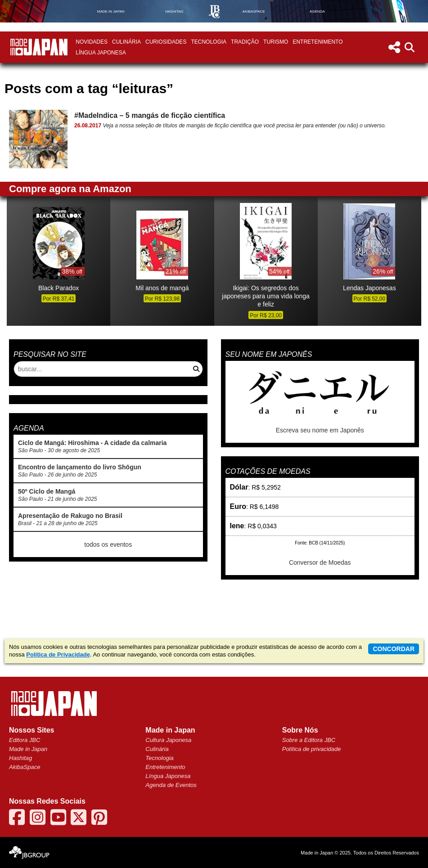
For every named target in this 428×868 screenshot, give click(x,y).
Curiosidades (166, 42)
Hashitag (20, 758)
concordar (394, 649)
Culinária (126, 42)
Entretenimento (318, 42)
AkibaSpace (25, 767)
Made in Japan (28, 749)
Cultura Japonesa (168, 740)
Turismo (276, 42)
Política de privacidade (312, 749)
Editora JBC (25, 740)
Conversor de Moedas (320, 562)
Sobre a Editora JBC (309, 740)
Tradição (245, 42)
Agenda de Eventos (171, 785)
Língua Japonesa (101, 53)
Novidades (92, 42)
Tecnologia (209, 42)
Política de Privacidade (58, 654)
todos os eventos (108, 544)
